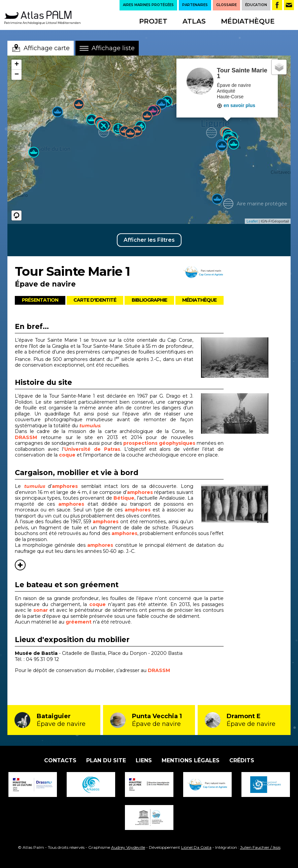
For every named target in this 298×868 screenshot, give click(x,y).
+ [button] (17, 65)
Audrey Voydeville (128, 847)
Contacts (60, 760)
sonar (41, 610)
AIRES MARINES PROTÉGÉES (148, 5)
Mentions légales (191, 760)
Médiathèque (248, 21)
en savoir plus (236, 105)
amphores (65, 486)
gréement (79, 622)
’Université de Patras (91, 449)
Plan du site (106, 760)
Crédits (242, 760)
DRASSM (26, 437)
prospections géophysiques (159, 443)
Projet (153, 21)
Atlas (194, 21)
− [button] (17, 75)
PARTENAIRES (195, 5)
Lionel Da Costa (196, 847)
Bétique (124, 498)
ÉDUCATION (256, 5)
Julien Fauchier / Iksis (260, 847)
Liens (144, 760)
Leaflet (252, 221)
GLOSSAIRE (226, 5)
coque (68, 455)
